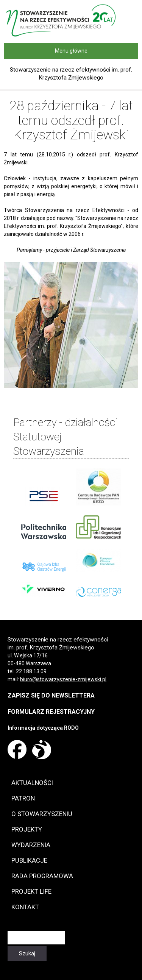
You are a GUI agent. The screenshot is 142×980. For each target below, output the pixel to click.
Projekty (27, 829)
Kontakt (25, 907)
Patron (23, 798)
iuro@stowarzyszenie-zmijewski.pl (65, 679)
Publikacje (29, 860)
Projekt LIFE (31, 891)
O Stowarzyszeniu (42, 814)
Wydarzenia (31, 845)
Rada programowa (42, 876)
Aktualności (32, 783)
